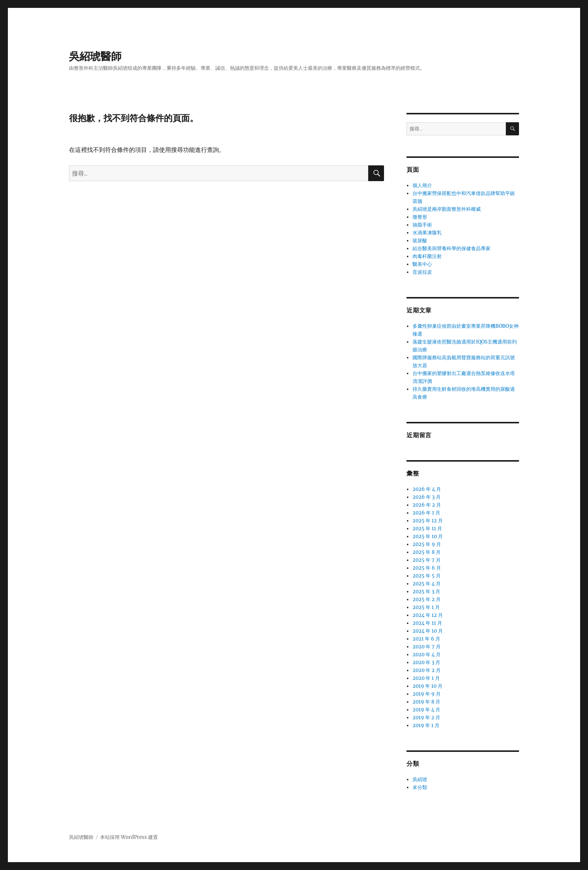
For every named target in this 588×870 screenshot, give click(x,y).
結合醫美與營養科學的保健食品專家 (451, 248)
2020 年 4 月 (427, 655)
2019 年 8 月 (426, 702)
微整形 (420, 217)
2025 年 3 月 (426, 592)
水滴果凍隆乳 (427, 233)
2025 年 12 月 (428, 521)
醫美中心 (422, 264)
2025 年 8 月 (427, 552)
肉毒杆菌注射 (427, 256)
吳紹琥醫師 (95, 56)
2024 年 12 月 (428, 615)
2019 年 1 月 (426, 725)
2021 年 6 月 (426, 639)
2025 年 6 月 (427, 568)
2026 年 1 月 (426, 513)
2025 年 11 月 (427, 529)
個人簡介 (422, 185)
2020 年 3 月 (426, 662)
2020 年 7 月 (427, 647)
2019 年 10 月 (427, 686)
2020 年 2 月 (427, 670)
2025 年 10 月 (428, 536)
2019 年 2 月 (426, 718)
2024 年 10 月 (428, 631)
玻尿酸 (420, 241)
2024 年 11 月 (427, 623)
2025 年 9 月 (427, 544)
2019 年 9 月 (427, 694)
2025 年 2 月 (427, 599)
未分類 (420, 787)
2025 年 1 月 (426, 607)
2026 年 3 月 (427, 497)
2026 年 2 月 (427, 505)
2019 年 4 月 (426, 710)
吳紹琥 (420, 779)
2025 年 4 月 (427, 584)
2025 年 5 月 (427, 576)
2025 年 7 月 (427, 560)
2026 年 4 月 (427, 489)
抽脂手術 (422, 225)
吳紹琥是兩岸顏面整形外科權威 (447, 209)
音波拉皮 (422, 272)
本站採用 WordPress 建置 (129, 837)
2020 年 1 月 (426, 678)
